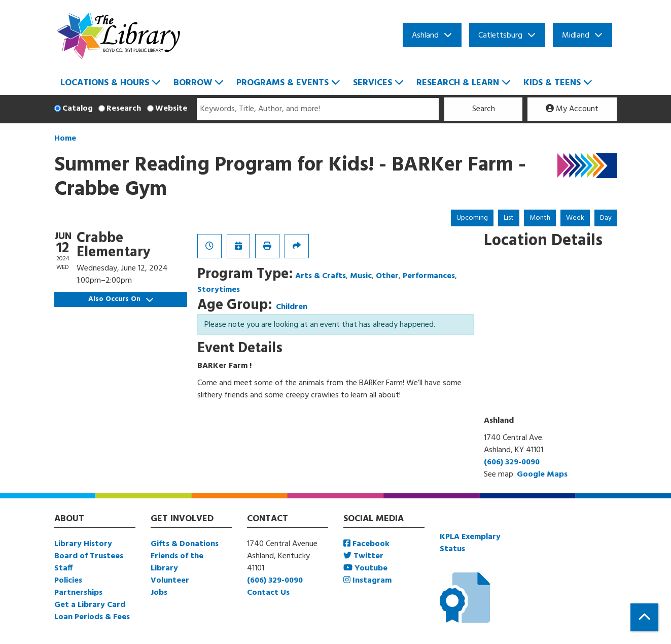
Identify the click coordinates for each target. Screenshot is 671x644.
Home (65, 139)
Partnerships (78, 593)
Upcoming (472, 218)
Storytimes (219, 290)
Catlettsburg (500, 36)
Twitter (363, 556)
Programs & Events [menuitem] (282, 83)
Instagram (367, 581)
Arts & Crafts (321, 276)
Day (606, 218)
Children (292, 307)
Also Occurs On (121, 299)
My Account (572, 109)
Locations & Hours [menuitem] (105, 83)
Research (124, 109)
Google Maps (542, 474)
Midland (576, 36)
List (509, 218)
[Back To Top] (644, 617)
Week (575, 218)
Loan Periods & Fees (92, 617)
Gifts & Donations (185, 544)
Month (540, 218)
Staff (63, 568)
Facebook (366, 544)
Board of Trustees (89, 556)
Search (484, 109)
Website (171, 109)
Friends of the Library (177, 562)
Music (361, 276)
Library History (83, 544)
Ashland (425, 36)
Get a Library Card (90, 605)
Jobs (159, 593)
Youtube (365, 568)
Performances (429, 276)
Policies (68, 581)
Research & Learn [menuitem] (458, 83)
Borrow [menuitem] (193, 83)
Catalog (78, 109)
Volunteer (170, 581)
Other (387, 276)
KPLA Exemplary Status (470, 543)
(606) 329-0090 (512, 462)
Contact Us (268, 593)
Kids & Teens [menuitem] (552, 83)
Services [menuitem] (373, 83)
